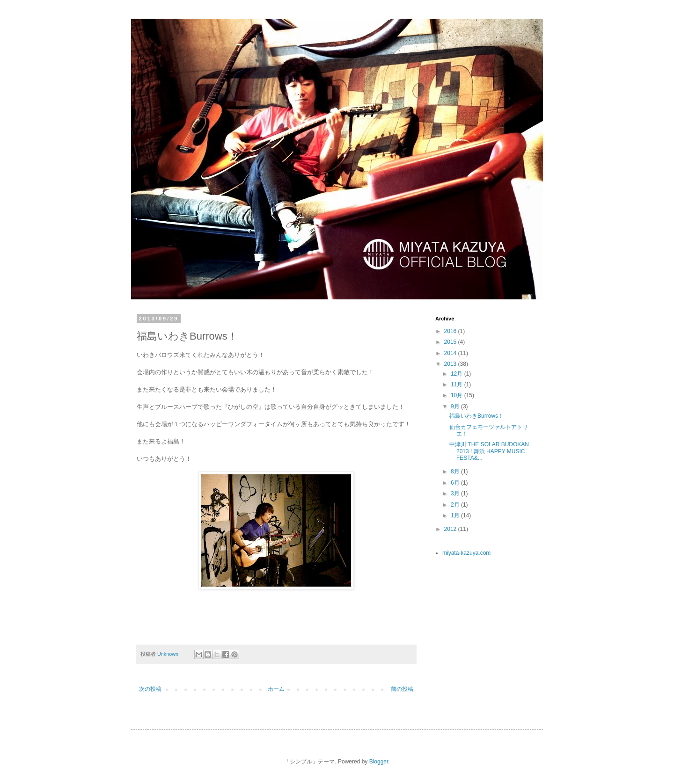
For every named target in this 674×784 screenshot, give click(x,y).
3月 (456, 494)
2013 (451, 364)
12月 (458, 374)
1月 (456, 515)
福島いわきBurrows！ (476, 416)
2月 (456, 505)
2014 (451, 353)
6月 (456, 483)
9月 (456, 407)
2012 (451, 529)
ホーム (276, 689)
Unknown (168, 654)
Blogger (379, 762)
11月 (458, 385)
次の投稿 (150, 689)
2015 (451, 342)
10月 (458, 395)
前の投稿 (402, 689)
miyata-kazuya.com (466, 553)
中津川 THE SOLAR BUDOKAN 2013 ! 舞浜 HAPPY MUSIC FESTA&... (489, 451)
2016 (451, 331)
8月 (456, 472)
